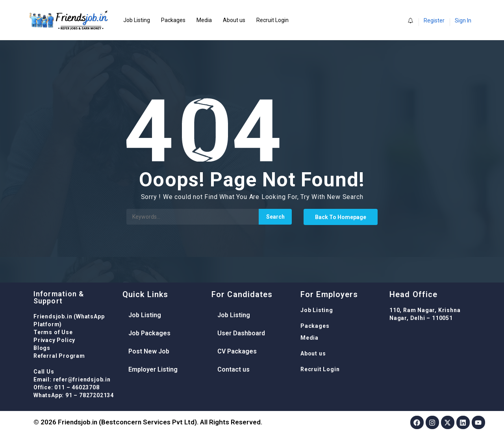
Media (204, 20)
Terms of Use (53, 332)
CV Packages (237, 351)
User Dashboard (241, 333)
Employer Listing (153, 369)
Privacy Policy (54, 340)
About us (234, 20)
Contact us (233, 369)
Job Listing (137, 20)
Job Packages (149, 333)
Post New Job (149, 351)
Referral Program (59, 356)
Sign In (463, 20)
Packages (173, 20)
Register (434, 20)
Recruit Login (272, 20)
